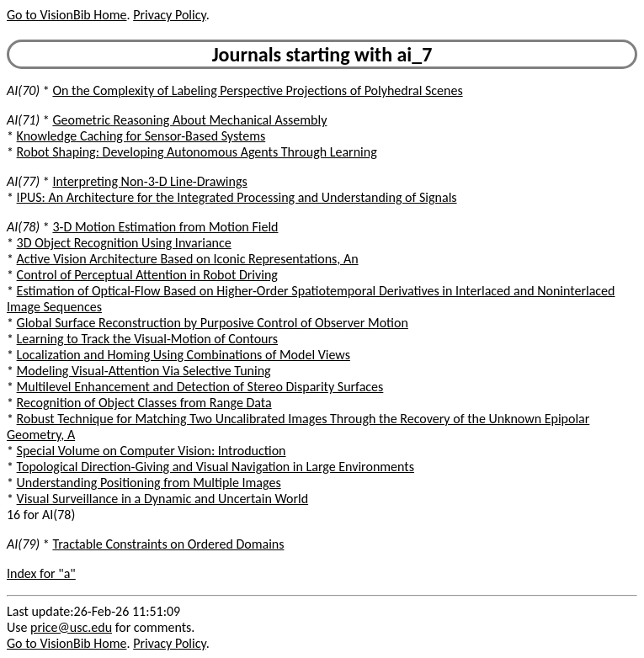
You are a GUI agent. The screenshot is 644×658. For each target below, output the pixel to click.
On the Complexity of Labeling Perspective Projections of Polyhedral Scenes (257, 90)
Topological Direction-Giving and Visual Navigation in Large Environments (216, 467)
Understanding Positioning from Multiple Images (149, 483)
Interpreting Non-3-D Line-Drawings (149, 181)
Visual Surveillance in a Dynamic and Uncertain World (163, 499)
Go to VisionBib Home (67, 15)
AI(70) (23, 90)
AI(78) (23, 227)
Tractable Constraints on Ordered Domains (168, 544)
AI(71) (23, 120)
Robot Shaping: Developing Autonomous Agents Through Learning (197, 152)
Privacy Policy (169, 15)
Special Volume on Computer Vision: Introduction (152, 451)
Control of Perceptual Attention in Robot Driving (147, 275)
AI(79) (23, 544)
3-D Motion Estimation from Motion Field (165, 227)
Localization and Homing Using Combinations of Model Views (184, 355)
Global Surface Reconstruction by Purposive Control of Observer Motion (213, 323)
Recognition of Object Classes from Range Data (144, 403)
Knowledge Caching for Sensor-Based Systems (141, 136)
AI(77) (23, 181)
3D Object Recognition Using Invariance (124, 243)
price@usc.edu (71, 627)
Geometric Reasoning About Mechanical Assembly (189, 120)
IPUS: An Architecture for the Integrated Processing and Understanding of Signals (237, 197)
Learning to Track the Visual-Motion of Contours (147, 339)
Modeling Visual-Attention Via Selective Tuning (144, 371)
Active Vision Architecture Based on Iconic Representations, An (188, 259)
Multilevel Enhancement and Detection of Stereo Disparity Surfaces (200, 387)
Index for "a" (41, 573)
